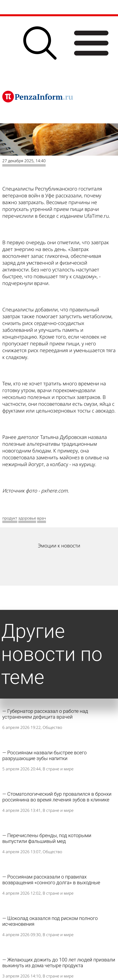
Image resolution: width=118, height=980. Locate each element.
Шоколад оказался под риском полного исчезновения (50, 921)
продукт (10, 518)
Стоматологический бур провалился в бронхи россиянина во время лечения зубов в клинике (57, 797)
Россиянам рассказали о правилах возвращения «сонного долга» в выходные (51, 880)
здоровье (27, 518)
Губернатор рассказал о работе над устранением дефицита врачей (45, 714)
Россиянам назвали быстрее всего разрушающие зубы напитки (44, 755)
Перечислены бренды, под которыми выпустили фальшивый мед (47, 838)
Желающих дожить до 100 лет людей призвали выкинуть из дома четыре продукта (59, 963)
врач (42, 518)
